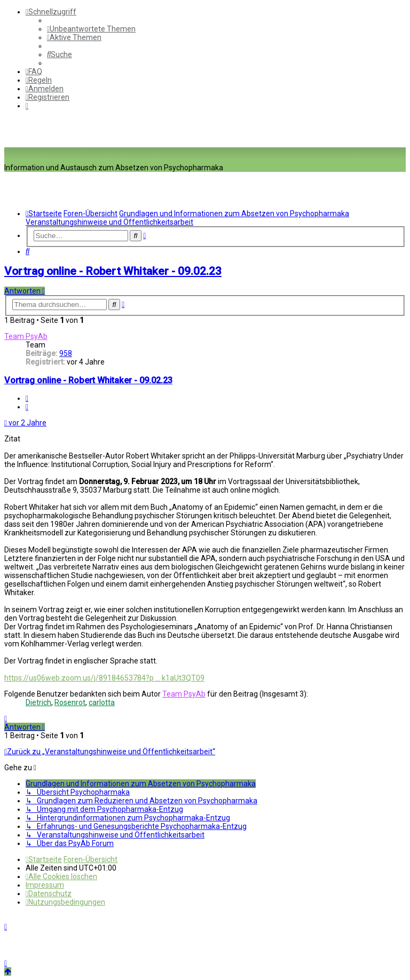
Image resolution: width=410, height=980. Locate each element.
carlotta (102, 702)
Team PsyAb (26, 336)
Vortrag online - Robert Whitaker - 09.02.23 (113, 271)
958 (66, 353)
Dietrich (38, 702)
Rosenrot (70, 702)
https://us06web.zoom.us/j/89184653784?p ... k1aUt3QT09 (104, 678)
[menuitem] (91, 29)
